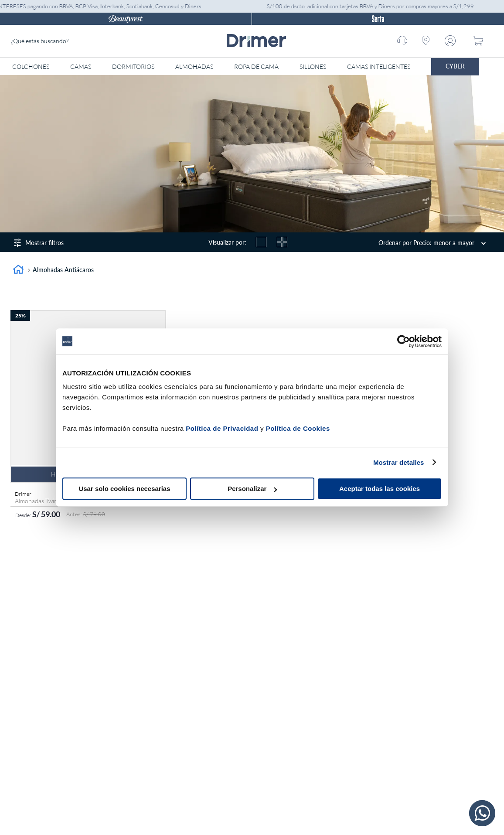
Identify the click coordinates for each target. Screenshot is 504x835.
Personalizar (252, 489)
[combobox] (76, 41)
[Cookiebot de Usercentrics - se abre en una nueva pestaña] (404, 341)
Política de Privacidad (222, 428)
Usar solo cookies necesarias (124, 489)
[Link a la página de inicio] (18, 271)
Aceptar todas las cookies (380, 489)
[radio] (261, 242)
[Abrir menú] (496, 67)
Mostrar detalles (399, 462)
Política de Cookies (298, 428)
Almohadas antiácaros (63, 270)
